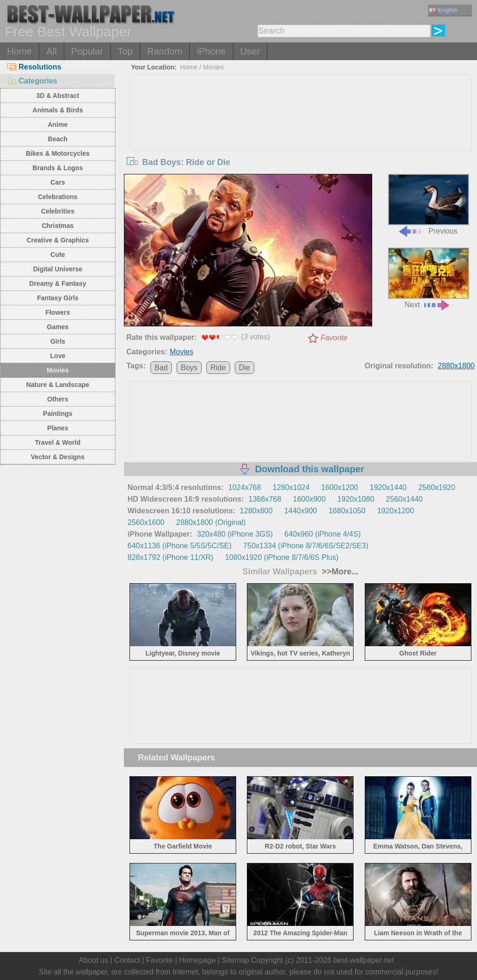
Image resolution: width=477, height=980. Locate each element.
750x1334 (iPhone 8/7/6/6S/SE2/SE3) (306, 546)
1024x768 (245, 487)
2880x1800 (456, 366)
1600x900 (309, 499)
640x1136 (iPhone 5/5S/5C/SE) (180, 546)
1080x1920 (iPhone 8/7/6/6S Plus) (282, 557)
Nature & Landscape (58, 385)
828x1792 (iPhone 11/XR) (170, 557)
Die (245, 368)
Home (19, 51)
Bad (161, 368)
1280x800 (256, 511)
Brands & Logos (58, 168)
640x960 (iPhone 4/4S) (323, 534)
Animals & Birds (58, 110)
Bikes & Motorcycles (58, 153)
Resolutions (34, 67)
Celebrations (58, 197)
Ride (218, 368)
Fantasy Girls (58, 298)
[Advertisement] (301, 145)
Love (58, 356)
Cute (58, 255)
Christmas (58, 226)
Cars (58, 182)
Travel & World (58, 442)
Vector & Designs (58, 457)
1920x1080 (356, 499)
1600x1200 (340, 487)
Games (58, 327)
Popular (87, 51)
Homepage (198, 960)
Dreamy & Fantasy (58, 283)
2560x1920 (437, 487)
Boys (189, 368)
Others (58, 399)
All (51, 51)
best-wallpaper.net (364, 960)
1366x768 (265, 499)
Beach (58, 139)
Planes (58, 428)
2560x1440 (404, 499)
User (250, 51)
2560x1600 (146, 522)
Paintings (58, 414)
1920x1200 (396, 511)
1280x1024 (291, 487)
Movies (58, 370)
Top (125, 51)
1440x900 (300, 511)
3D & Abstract (58, 96)
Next (429, 278)
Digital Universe (58, 269)
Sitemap (235, 960)
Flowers (58, 312)
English (443, 10)
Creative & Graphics (58, 240)
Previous (429, 204)
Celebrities (58, 211)
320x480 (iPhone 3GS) (235, 534)
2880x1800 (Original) (211, 522)
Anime (58, 124)
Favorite (334, 338)
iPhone (211, 51)
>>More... (339, 572)
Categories (32, 81)
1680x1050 (347, 511)
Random (165, 51)
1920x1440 (388, 487)
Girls (58, 341)
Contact (127, 960)
